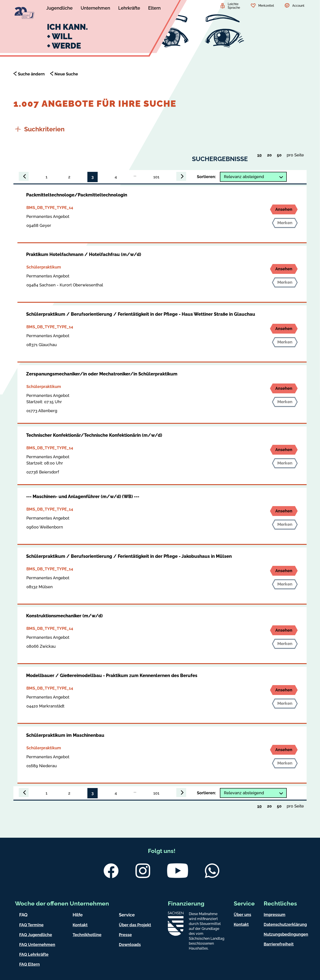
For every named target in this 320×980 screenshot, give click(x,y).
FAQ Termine (31, 925)
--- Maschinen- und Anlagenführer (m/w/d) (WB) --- (83, 496)
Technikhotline (87, 935)
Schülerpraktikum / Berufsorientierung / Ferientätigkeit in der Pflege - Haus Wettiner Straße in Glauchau (141, 314)
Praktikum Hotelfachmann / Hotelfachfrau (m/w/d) (84, 254)
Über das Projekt (135, 925)
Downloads (130, 945)
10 (261, 156)
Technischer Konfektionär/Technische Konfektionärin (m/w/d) (94, 435)
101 (156, 177)
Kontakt (80, 925)
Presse (125, 935)
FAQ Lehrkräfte (34, 954)
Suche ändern (31, 74)
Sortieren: (206, 177)
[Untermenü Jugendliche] (59, 9)
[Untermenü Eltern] (154, 9)
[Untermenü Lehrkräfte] (129, 9)
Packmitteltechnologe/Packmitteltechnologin (77, 195)
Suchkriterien (40, 129)
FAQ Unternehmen (37, 945)
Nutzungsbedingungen (286, 934)
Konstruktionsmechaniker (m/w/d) (64, 616)
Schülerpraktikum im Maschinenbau (65, 735)
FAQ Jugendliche (36, 935)
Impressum (275, 915)
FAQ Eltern (29, 964)
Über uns (242, 915)
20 (271, 156)
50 (280, 156)
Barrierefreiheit (279, 944)
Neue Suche (66, 74)
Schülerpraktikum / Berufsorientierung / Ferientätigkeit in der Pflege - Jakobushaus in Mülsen (129, 556)
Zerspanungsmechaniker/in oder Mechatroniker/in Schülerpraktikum (102, 374)
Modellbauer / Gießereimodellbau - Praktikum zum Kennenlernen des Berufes (112, 675)
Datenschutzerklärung (285, 924)
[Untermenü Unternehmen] (95, 9)
